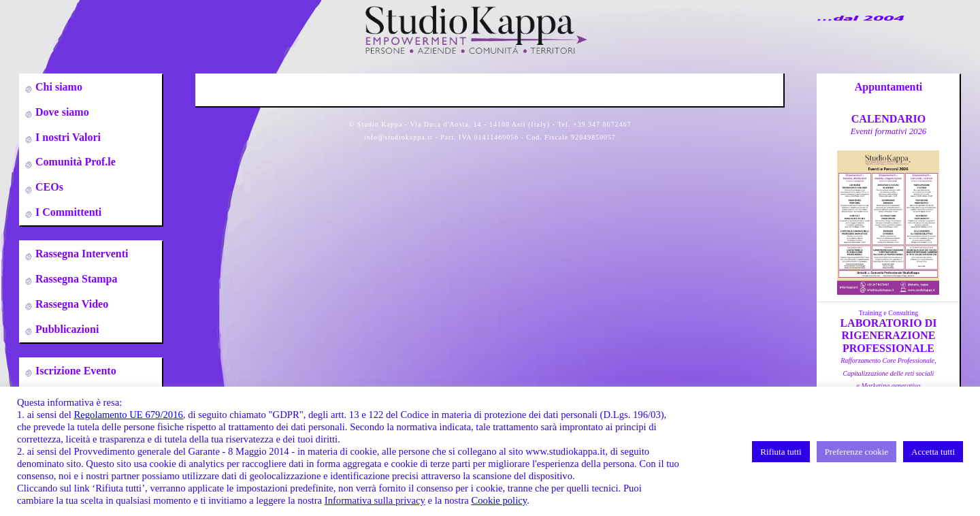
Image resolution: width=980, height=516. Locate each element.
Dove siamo (61, 112)
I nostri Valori (67, 137)
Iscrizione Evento (75, 371)
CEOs (48, 187)
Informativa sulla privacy (375, 500)
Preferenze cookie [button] (856, 452)
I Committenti (67, 212)
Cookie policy (499, 500)
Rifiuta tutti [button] (781, 452)
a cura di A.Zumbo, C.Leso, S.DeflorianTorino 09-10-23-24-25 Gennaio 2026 (888, 386)
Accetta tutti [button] (933, 452)
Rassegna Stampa (75, 279)
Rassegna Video (70, 304)
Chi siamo (58, 87)
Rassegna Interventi (80, 254)
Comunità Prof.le (74, 162)
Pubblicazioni (66, 329)
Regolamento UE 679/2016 (128, 415)
